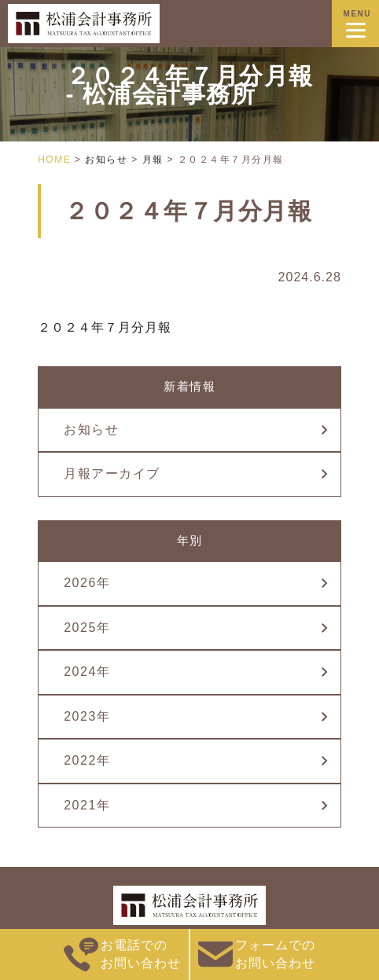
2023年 (87, 716)
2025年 (87, 628)
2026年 (87, 583)
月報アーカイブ (112, 473)
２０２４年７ (78, 327)
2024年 (87, 672)
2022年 (87, 760)
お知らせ (91, 429)
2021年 (87, 805)
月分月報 (145, 327)
